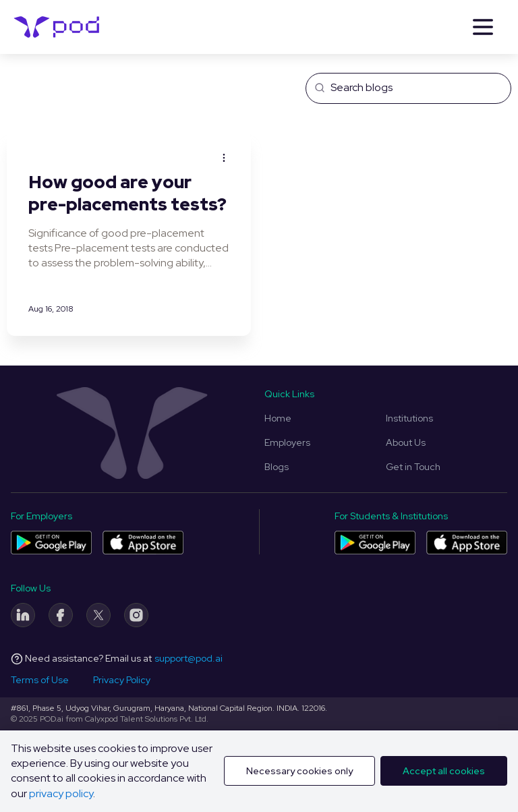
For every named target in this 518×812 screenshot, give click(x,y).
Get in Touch (413, 467)
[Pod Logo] (57, 27)
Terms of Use (40, 680)
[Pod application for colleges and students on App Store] (467, 543)
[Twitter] (98, 615)
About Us (406, 442)
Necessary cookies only (299, 771)
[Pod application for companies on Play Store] (51, 543)
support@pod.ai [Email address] (189, 658)
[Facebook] (61, 615)
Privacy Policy (122, 680)
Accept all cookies (444, 771)
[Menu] (483, 27)
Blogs (277, 467)
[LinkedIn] (23, 615)
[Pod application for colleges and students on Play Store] (375, 543)
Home (278, 418)
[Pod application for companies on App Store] (143, 543)
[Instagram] (136, 615)
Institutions (409, 418)
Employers (287, 442)
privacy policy (61, 793)
